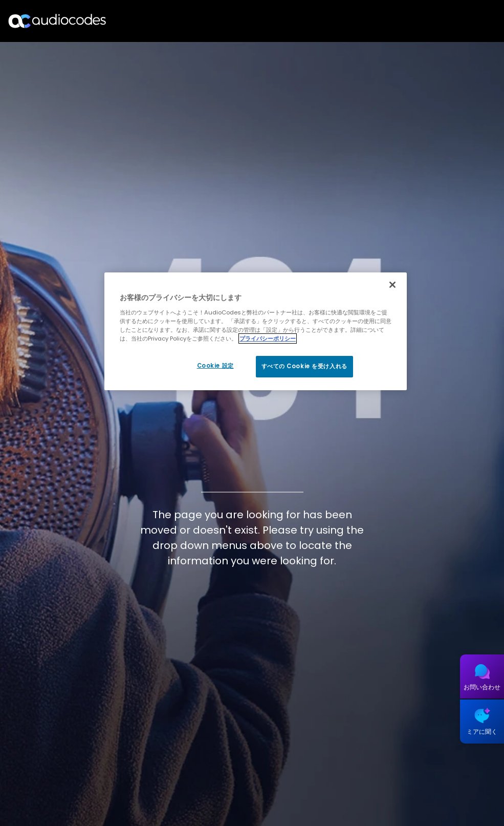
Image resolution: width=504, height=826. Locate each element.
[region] (256, 331)
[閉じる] (392, 285)
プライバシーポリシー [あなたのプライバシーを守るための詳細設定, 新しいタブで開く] (268, 338)
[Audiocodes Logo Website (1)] (58, 21)
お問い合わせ (482, 687)
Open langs (470, 21)
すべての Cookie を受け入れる (304, 366)
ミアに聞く (482, 732)
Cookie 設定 (215, 366)
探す (452, 21)
